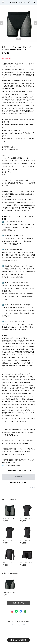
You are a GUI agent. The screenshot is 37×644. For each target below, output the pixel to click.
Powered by (19, 625)
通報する (33, 487)
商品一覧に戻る (19, 603)
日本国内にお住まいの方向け (19, 483)
